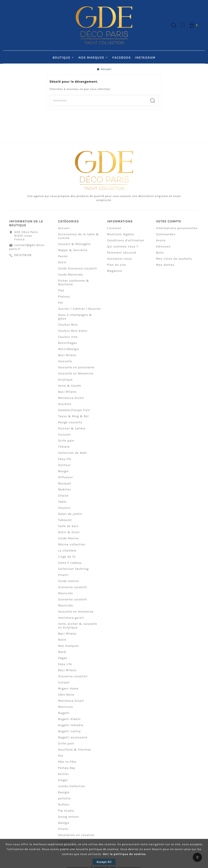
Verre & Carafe (70, 389)
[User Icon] (183, 25)
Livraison (114, 231)
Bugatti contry (69, 734)
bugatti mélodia (71, 728)
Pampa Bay (67, 771)
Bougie (63, 474)
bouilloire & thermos (75, 753)
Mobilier (64, 493)
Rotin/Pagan (68, 346)
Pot (61, 306)
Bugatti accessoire (73, 741)
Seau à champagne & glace (75, 320)
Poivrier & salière (72, 432)
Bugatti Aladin (69, 722)
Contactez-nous (119, 262)
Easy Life (65, 667)
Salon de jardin (70, 517)
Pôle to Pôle (67, 765)
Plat (61, 294)
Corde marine (69, 584)
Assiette (65, 407)
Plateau (64, 300)
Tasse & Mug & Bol (73, 419)
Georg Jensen (69, 820)
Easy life (65, 462)
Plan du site (116, 268)
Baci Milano (67, 358)
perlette (64, 802)
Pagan (63, 661)
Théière (64, 450)
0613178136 (23, 258)
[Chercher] (99, 101)
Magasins (115, 274)
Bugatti (64, 716)
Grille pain (66, 444)
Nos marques (68, 649)
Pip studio (66, 814)
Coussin (64, 511)
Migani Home (68, 692)
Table (62, 505)
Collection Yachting (73, 572)
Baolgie (64, 796)
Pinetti (63, 578)
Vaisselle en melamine (76, 615)
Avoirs (161, 244)
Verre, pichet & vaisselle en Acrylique (78, 629)
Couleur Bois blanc (73, 334)
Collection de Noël (72, 456)
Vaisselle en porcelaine (76, 371)
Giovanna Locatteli (73, 680)
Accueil (64, 231)
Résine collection (72, 548)
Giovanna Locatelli (73, 590)
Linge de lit (67, 560)
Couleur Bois (68, 328)
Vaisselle (65, 364)
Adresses (163, 250)
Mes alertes (165, 268)
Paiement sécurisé (122, 256)
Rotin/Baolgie (69, 352)
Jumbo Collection (72, 789)
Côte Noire (66, 698)
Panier (63, 259)
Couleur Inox (68, 340)
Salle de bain (68, 529)
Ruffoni (64, 808)
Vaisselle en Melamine (76, 377)
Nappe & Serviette (73, 253)
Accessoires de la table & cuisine (79, 239)
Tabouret (65, 523)
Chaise (63, 499)
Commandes (166, 238)
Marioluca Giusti (71, 401)
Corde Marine (68, 542)
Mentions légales (121, 238)
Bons (160, 256)
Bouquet (65, 487)
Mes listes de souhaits (174, 262)
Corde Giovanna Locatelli (78, 272)
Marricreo (66, 710)
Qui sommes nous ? (123, 250)
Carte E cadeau (70, 566)
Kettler (63, 777)
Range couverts (70, 426)
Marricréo (66, 597)
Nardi (62, 655)
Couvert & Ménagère (74, 247)
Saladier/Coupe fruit (74, 413)
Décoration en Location (76, 838)
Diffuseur (65, 481)
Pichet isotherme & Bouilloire (74, 286)
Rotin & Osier (69, 535)
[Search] (153, 101)
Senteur (64, 468)
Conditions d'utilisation (126, 244)
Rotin (62, 266)
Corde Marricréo (70, 278)
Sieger (63, 783)
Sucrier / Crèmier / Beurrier (79, 312)
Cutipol (64, 686)
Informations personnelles (177, 231)
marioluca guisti (71, 621)
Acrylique (65, 383)
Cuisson (64, 438)
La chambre (67, 554)
